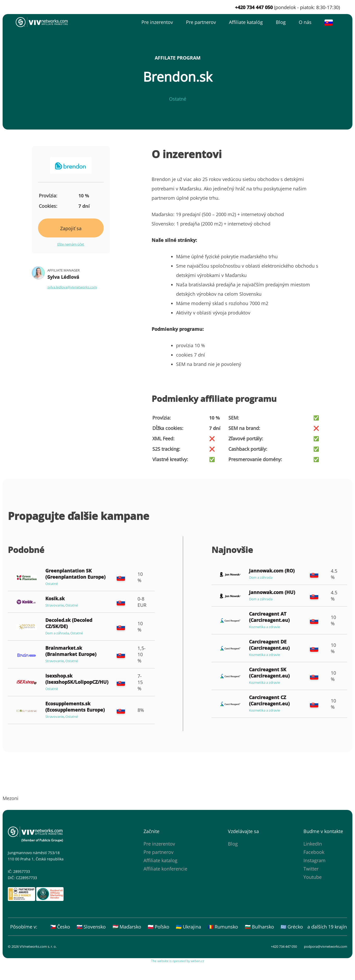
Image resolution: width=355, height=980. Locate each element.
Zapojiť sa (71, 228)
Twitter (311, 869)
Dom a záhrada (57, 633)
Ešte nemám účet (71, 244)
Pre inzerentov (157, 22)
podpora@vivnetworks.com (326, 946)
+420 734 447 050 (284, 946)
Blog (281, 22)
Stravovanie (55, 605)
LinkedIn (313, 844)
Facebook (314, 852)
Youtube (313, 877)
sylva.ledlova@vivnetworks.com (72, 287)
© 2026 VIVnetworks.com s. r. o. (32, 946)
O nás (305, 22)
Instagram (314, 860)
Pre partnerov (201, 22)
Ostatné (178, 99)
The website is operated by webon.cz (178, 961)
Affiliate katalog (160, 860)
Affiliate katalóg (246, 22)
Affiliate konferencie (165, 869)
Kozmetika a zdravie (264, 627)
